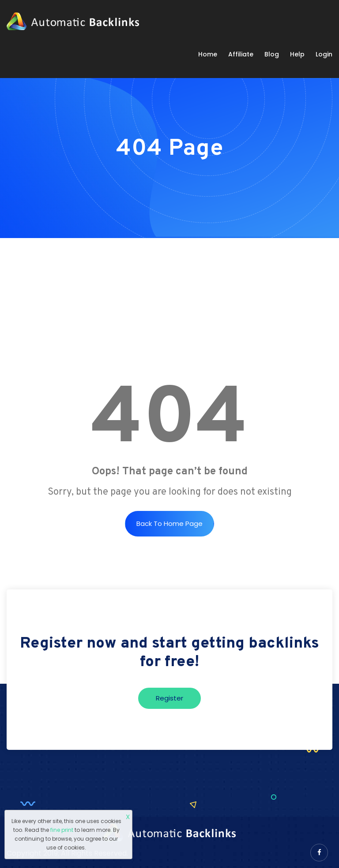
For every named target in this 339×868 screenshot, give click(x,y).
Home (208, 54)
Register (169, 698)
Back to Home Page (169, 523)
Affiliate (241, 54)
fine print (62, 830)
